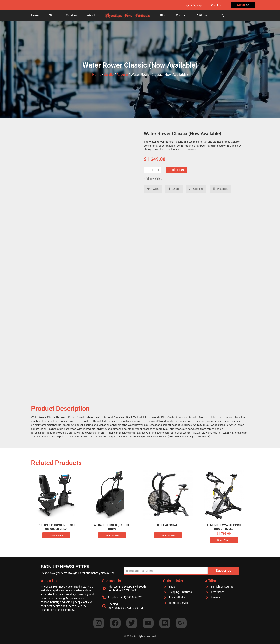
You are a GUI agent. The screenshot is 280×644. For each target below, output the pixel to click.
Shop (53, 15)
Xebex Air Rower (168, 525)
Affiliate (202, 15)
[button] (222, 15)
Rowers (123, 74)
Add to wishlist (153, 179)
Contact (181, 15)
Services (72, 15)
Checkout (217, 5)
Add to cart (177, 170)
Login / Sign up (192, 5)
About (91, 15)
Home (35, 15)
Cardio (109, 74)
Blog (163, 15)
